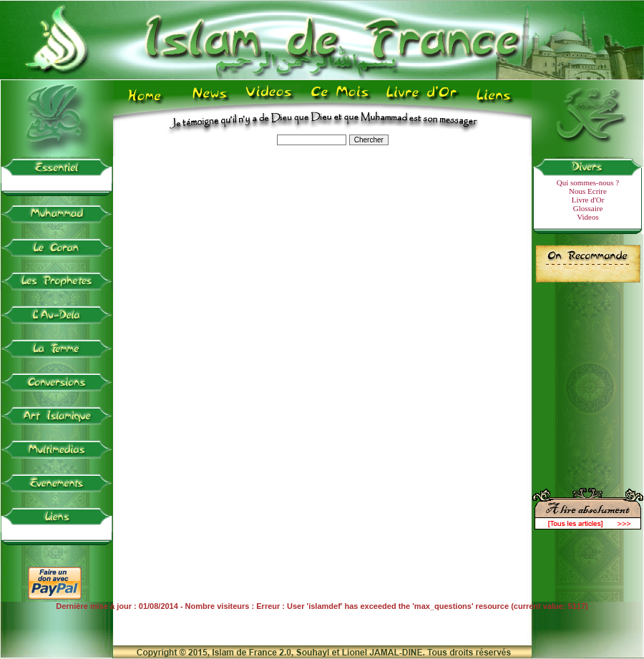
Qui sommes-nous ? (588, 182)
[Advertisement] (588, 379)
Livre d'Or (588, 200)
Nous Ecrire (588, 191)
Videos (588, 217)
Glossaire (588, 208)
